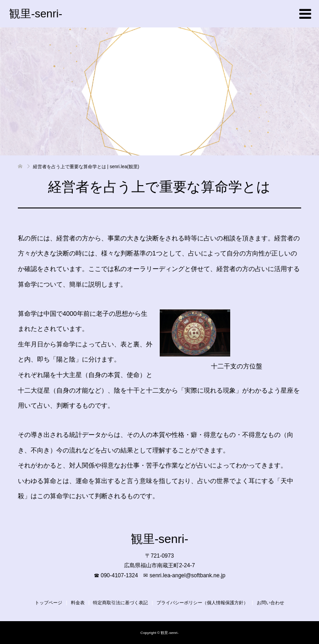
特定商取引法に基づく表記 (120, 603)
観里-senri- (36, 13)
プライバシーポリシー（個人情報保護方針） (202, 603)
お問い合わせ (270, 603)
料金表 (78, 603)
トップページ (49, 603)
